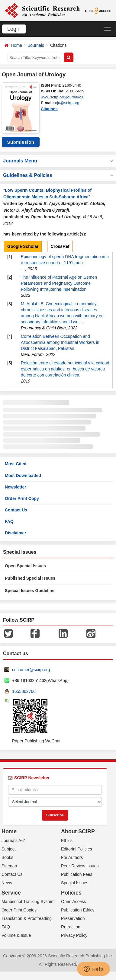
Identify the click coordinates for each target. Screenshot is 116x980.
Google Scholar (23, 246)
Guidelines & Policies (58, 175)
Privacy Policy (74, 935)
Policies (71, 893)
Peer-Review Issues (80, 866)
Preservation (73, 918)
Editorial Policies (77, 849)
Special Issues (75, 883)
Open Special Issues (25, 566)
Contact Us (16, 510)
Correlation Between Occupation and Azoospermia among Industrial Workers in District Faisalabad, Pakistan (60, 342)
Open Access (74, 902)
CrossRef (60, 246)
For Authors (72, 857)
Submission (21, 142)
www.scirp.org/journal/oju (63, 97)
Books (7, 857)
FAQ (9, 521)
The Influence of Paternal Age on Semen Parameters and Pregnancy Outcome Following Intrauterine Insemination (59, 283)
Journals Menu (58, 161)
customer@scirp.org (31, 670)
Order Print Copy (22, 498)
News (7, 883)
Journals (36, 45)
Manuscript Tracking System (28, 902)
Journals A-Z (13, 841)
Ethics (67, 841)
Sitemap (9, 866)
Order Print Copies (19, 910)
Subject (9, 849)
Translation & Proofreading (27, 918)
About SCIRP (78, 831)
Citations (49, 109)
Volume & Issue (16, 935)
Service (11, 893)
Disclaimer (16, 533)
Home (16, 45)
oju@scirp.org (67, 103)
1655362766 (24, 691)
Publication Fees (77, 874)
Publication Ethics (78, 910)
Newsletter (16, 487)
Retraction (71, 927)
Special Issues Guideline (30, 591)
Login (14, 29)
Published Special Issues (30, 578)
